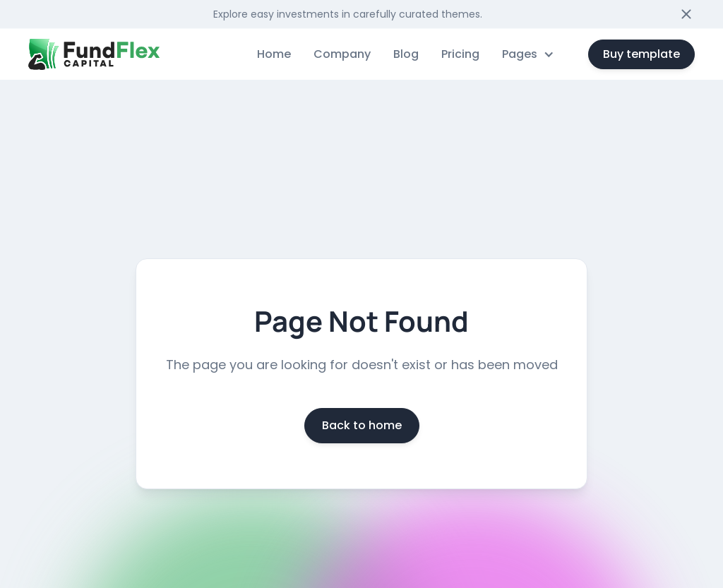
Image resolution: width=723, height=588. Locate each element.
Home (274, 54)
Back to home (362, 425)
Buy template (641, 54)
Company (342, 54)
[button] (528, 54)
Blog (406, 54)
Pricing (460, 54)
